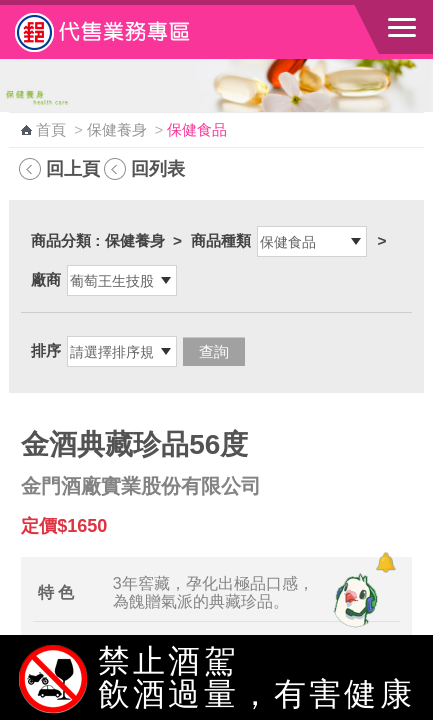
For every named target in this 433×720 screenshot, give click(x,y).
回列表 (158, 168)
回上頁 (73, 168)
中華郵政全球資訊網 (125, 32)
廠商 (46, 279)
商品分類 (61, 240)
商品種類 (221, 240)
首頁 (51, 130)
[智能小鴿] (353, 600)
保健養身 (117, 130)
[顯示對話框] (385, 562)
